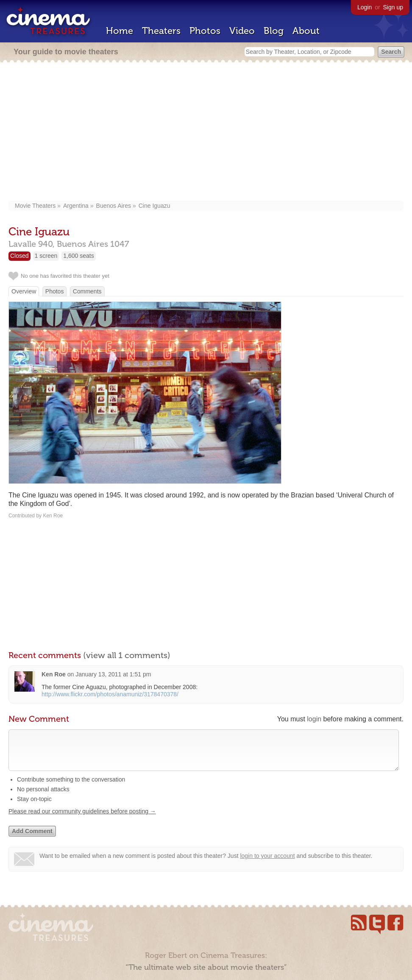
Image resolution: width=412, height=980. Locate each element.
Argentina (76, 206)
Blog (274, 31)
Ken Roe (54, 674)
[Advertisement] (206, 132)
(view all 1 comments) (127, 655)
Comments (87, 291)
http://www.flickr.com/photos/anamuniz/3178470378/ (110, 694)
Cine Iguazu (154, 206)
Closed (19, 256)
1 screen (46, 256)
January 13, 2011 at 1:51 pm (113, 674)
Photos (205, 31)
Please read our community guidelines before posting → (82, 820)
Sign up (393, 7)
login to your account (267, 864)
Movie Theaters (35, 206)
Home (120, 31)
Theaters (161, 31)
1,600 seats (78, 256)
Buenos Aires (114, 206)
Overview (24, 291)
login (314, 719)
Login (365, 7)
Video (242, 31)
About (306, 31)
